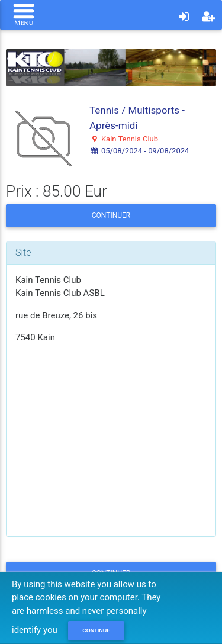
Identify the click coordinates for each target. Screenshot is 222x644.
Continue (96, 630)
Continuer (111, 215)
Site (23, 252)
